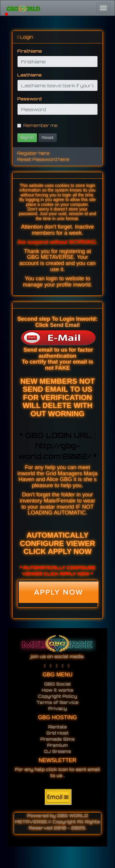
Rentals (57, 727)
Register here (33, 153)
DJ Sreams (57, 751)
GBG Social (57, 684)
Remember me (37, 125)
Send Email (65, 325)
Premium (57, 745)
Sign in (27, 138)
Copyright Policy (58, 696)
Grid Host (57, 733)
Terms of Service (57, 702)
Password (29, 99)
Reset (48, 138)
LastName (29, 75)
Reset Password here (43, 159)
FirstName (30, 51)
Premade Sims (57, 739)
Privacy (57, 708)
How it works (57, 690)
